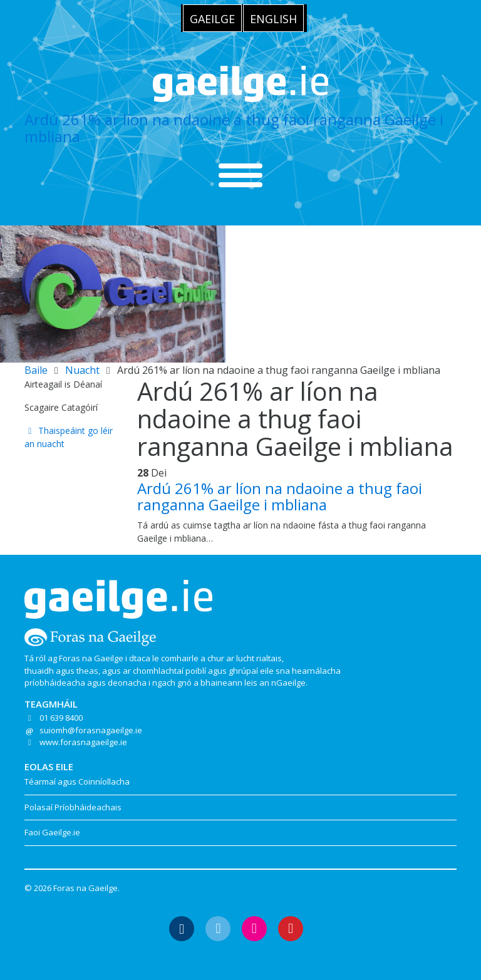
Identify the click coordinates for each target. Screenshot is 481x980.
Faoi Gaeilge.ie (52, 832)
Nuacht (82, 370)
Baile (36, 370)
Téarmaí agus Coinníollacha (77, 781)
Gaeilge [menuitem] (212, 19)
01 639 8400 (61, 718)
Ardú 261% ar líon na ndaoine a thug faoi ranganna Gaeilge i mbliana (234, 127)
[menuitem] (212, 18)
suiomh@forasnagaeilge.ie (91, 730)
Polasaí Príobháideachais (73, 807)
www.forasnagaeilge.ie (83, 742)
